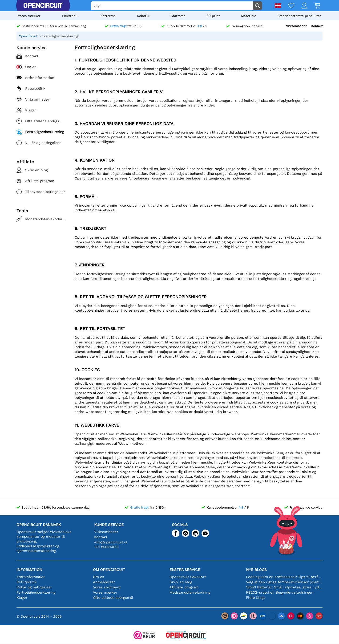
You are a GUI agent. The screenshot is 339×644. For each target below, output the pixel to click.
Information (29, 570)
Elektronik (70, 16)
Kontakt (317, 26)
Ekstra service (185, 570)
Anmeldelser (104, 582)
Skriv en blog (181, 582)
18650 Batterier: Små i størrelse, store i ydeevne (284, 587)
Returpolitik (27, 582)
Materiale (249, 16)
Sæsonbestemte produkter (299, 16)
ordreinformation (31, 577)
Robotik (143, 16)
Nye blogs (256, 570)
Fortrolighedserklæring (36, 592)
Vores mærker (29, 16)
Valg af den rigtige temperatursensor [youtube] (284, 582)
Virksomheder (296, 26)
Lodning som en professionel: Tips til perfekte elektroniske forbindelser (284, 577)
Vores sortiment (107, 587)
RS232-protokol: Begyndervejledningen (280, 592)
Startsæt (178, 16)
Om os (99, 577)
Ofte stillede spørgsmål (113, 598)
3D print (213, 16)
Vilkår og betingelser (34, 587)
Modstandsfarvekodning (190, 592)
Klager (22, 598)
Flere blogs (256, 598)
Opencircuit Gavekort (188, 577)
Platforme (108, 16)
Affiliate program (184, 587)
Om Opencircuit (109, 570)
